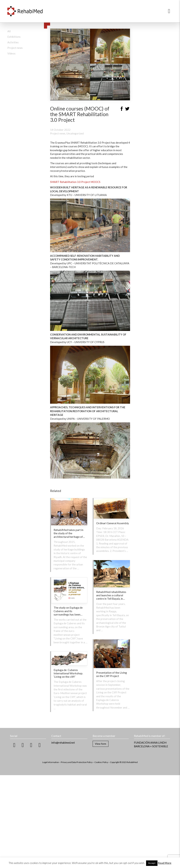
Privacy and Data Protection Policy (77, 762)
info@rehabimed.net (63, 743)
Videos (11, 53)
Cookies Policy (101, 762)
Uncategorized (75, 133)
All (9, 31)
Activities (13, 42)
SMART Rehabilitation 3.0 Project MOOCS (75, 182)
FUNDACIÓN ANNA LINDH (150, 743)
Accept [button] (152, 863)
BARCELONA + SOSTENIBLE (151, 746)
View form (101, 744)
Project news (15, 48)
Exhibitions (14, 37)
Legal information (51, 762)
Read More (165, 863)
